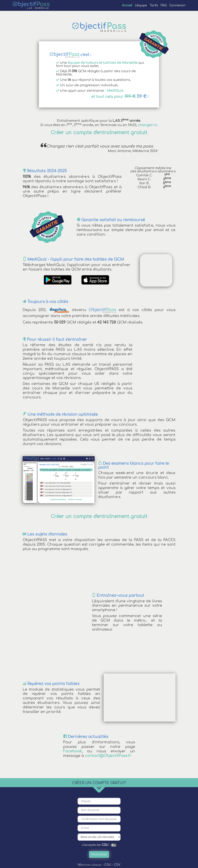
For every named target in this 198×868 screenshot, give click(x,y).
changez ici (148, 125)
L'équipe (141, 5)
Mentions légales (90, 865)
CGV (117, 865)
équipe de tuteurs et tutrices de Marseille (103, 63)
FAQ (164, 5)
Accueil (127, 5)
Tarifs (154, 5)
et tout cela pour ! (120, 97)
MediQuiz (115, 91)
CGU (105, 845)
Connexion (177, 5)
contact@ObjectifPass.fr (108, 756)
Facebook (72, 751)
